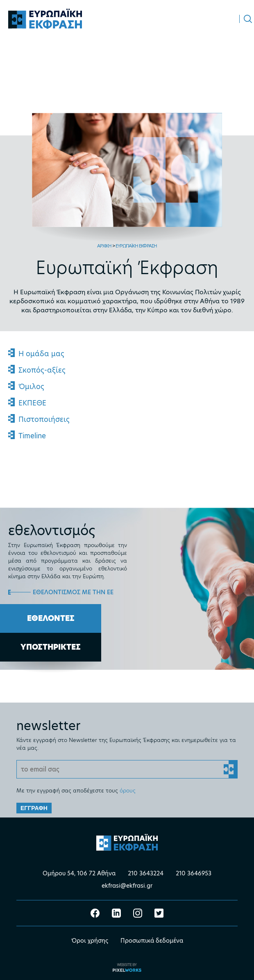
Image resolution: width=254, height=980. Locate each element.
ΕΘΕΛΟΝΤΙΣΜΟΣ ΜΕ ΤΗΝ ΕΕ (73, 592)
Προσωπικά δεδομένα (152, 941)
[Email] (127, 769)
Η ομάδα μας (41, 354)
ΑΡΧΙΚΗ (104, 246)
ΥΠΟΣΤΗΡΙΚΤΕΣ (51, 647)
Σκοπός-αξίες (42, 370)
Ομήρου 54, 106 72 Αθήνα (79, 873)
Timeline (32, 436)
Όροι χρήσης (90, 941)
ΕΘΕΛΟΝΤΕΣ (51, 618)
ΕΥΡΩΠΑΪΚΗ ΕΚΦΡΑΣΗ (136, 246)
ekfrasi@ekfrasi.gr (127, 886)
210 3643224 (146, 873)
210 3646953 (194, 873)
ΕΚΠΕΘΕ (32, 403)
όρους (128, 790)
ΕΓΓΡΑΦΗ (34, 808)
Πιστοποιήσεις (44, 419)
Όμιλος (31, 387)
